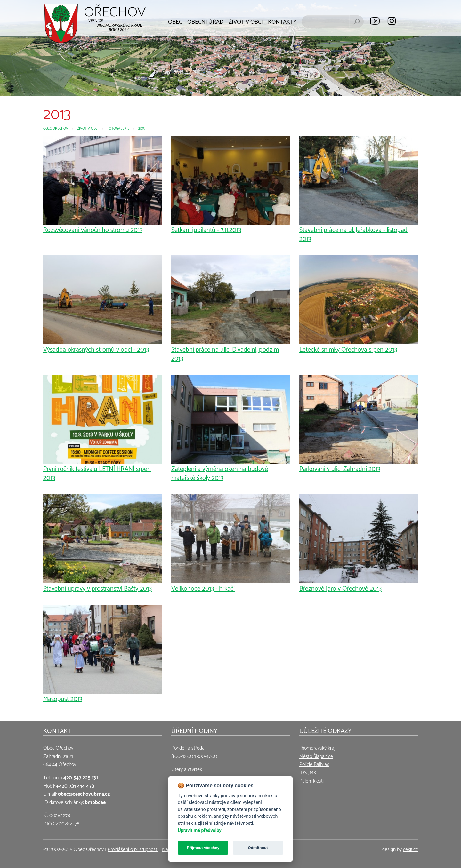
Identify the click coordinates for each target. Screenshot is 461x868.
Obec (175, 21)
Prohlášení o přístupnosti (133, 849)
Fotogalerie (118, 128)
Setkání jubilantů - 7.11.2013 (206, 229)
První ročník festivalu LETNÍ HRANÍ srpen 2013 (97, 473)
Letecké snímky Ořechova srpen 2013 (348, 349)
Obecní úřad (205, 21)
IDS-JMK (308, 772)
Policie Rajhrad (314, 764)
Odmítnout (258, 848)
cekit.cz (410, 849)
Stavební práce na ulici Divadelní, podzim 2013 (225, 353)
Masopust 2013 (63, 698)
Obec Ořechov (56, 128)
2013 (142, 128)
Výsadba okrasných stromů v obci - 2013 (96, 349)
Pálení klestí (311, 780)
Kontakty (282, 21)
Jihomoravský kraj (317, 747)
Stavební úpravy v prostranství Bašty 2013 (97, 588)
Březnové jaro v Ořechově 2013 (340, 588)
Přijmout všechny (203, 848)
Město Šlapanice (316, 756)
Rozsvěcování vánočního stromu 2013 (93, 229)
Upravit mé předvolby (199, 830)
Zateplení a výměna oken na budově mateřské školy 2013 (220, 473)
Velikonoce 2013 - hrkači (203, 588)
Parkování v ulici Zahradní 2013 (340, 468)
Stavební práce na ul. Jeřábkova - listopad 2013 (353, 234)
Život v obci (246, 21)
